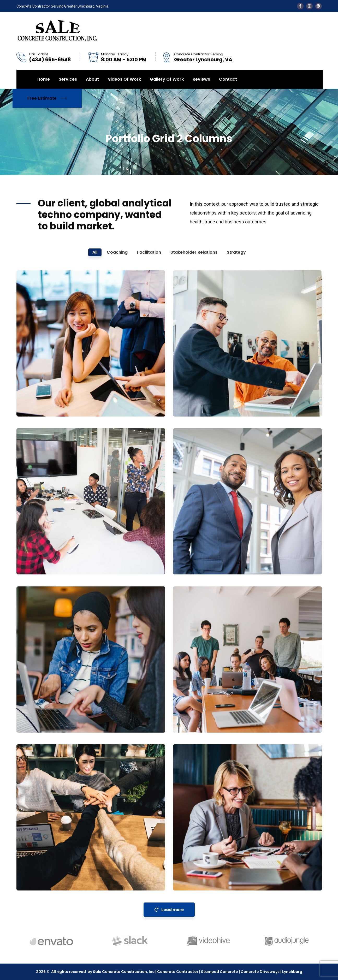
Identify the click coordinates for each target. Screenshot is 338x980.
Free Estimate (47, 98)
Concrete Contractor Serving (199, 54)
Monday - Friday (115, 54)
